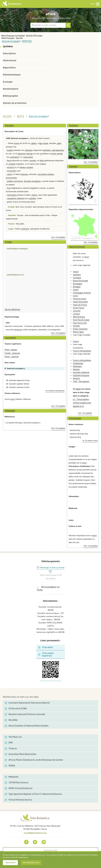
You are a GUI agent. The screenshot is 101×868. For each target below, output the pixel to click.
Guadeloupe (78, 363)
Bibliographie (10, 96)
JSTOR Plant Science (17, 783)
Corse (75, 296)
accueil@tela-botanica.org (35, 833)
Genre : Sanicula (12, 357)
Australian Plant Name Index (21, 754)
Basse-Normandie (80, 281)
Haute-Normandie (80, 302)
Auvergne (77, 278)
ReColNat (11, 720)
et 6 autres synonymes (55, 391)
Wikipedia (12, 777)
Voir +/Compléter (58, 237)
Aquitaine (77, 275)
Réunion (76, 378)
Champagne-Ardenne (82, 293)
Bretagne (77, 287)
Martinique (77, 366)
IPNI (9, 743)
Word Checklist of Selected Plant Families (27, 726)
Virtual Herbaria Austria (18, 800)
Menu (95, 4)
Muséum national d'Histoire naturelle (25, 714)
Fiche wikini (46, 647)
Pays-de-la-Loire (80, 323)
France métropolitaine (82, 351)
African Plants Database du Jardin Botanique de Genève (34, 760)
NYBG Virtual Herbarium (19, 788)
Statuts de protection (15, 103)
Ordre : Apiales (11, 350)
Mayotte (76, 369)
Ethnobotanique (12, 75)
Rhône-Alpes (78, 332)
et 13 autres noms (90, 441)
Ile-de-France (78, 308)
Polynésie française (81, 375)
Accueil (7, 116)
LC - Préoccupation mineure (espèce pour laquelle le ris (82, 403)
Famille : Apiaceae (12, 353)
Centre (76, 290)
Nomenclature (11, 89)
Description (9, 53)
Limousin (77, 311)
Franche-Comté (79, 299)
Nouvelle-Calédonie (81, 372)
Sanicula (5, 41)
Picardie (76, 326)
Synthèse (8, 46)
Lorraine (76, 314)
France (76, 341)
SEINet (10, 766)
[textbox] (48, 25)
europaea (15, 41)
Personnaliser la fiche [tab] (48, 589)
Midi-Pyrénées (79, 317)
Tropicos (11, 748)
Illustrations (10, 60)
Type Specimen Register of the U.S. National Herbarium (33, 794)
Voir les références (12, 309)
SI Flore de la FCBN (16, 709)
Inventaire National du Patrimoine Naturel (27, 703)
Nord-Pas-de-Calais (81, 320)
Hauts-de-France (80, 305)
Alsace (76, 272)
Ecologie (8, 82)
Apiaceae (27, 41)
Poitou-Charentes (80, 329)
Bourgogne (77, 284)
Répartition (9, 68)
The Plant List (13, 737)
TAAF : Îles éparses (81, 381)
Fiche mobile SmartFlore (46, 655)
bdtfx (21, 116)
